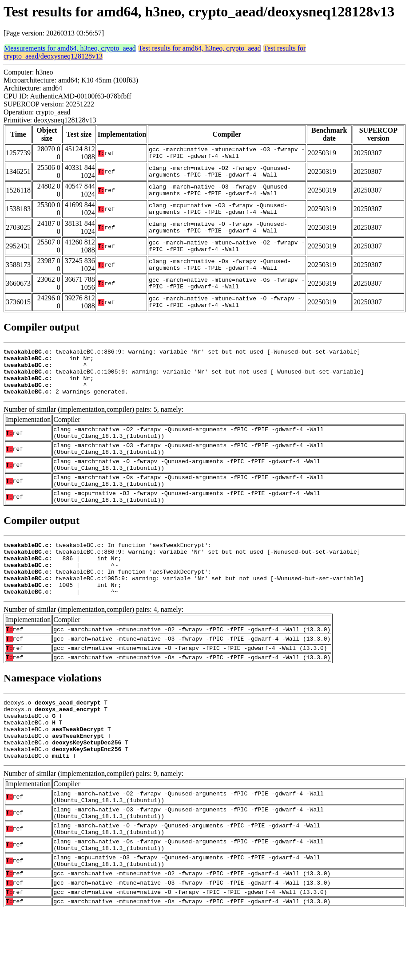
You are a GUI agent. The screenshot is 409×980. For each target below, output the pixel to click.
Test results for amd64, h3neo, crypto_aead (200, 48)
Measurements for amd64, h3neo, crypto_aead (70, 48)
